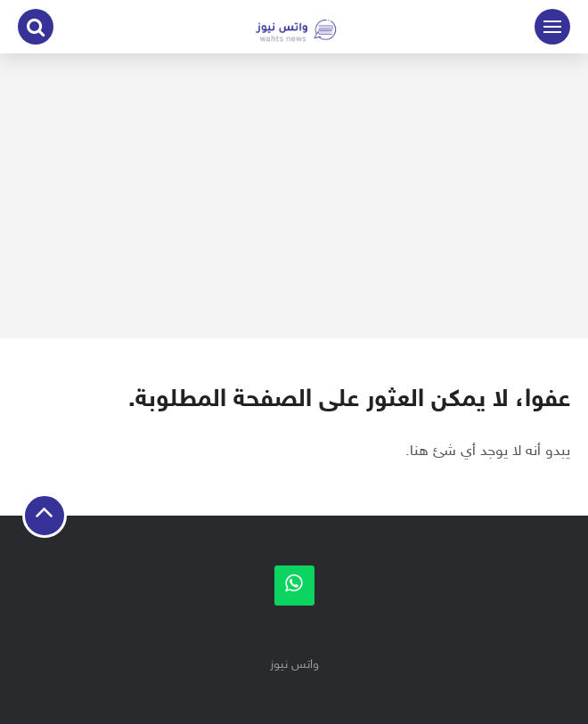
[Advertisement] (294, 196)
